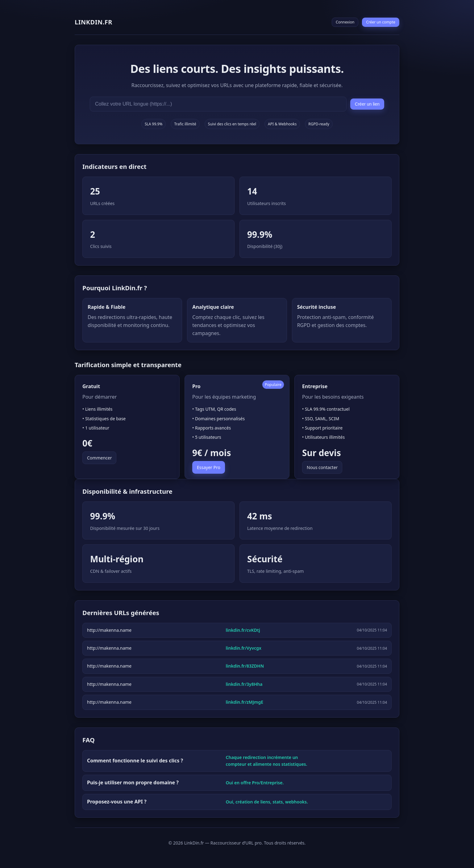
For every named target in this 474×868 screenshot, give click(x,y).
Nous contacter (322, 467)
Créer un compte (381, 22)
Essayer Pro (209, 467)
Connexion (345, 22)
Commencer (99, 458)
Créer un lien (367, 104)
